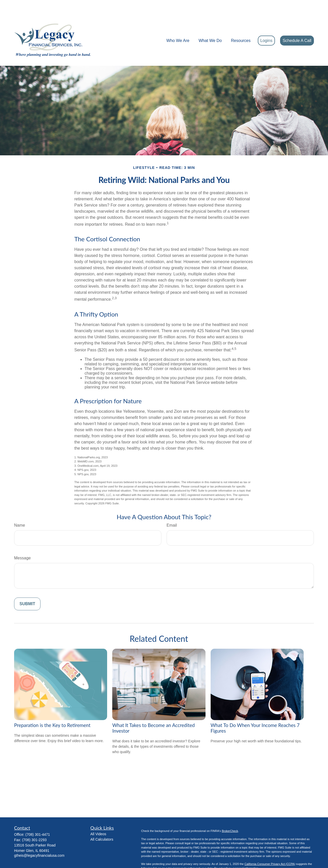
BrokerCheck (230, 816)
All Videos (98, 819)
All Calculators (102, 824)
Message (22, 543)
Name (20, 510)
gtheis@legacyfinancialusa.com (39, 840)
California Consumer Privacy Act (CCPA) (270, 849)
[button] (178, 25)
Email (172, 510)
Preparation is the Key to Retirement (52, 710)
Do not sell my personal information (236, 853)
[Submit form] (27, 589)
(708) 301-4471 (38, 819)
